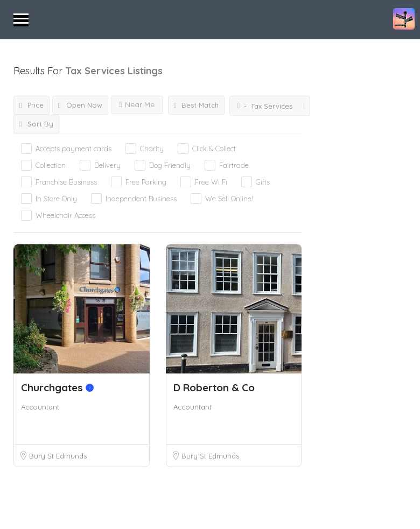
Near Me (137, 104)
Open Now (80, 105)
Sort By (36, 124)
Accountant (40, 407)
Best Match (197, 105)
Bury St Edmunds (58, 456)
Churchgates (57, 387)
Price (31, 105)
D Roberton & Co (214, 387)
